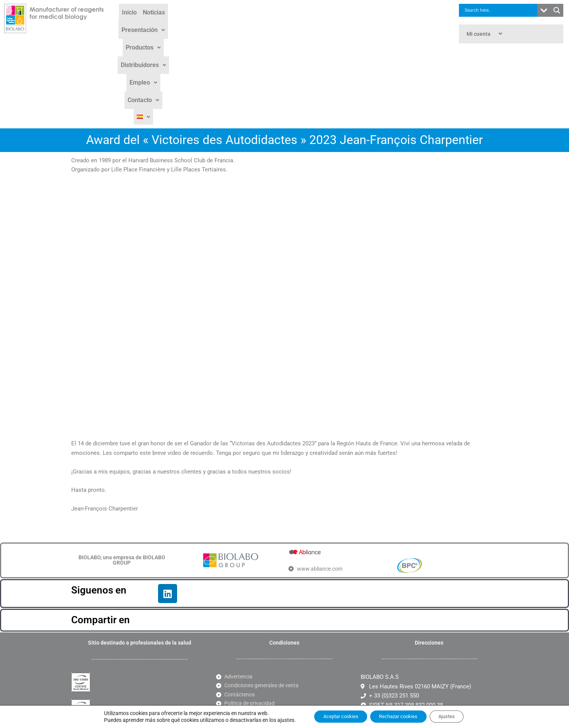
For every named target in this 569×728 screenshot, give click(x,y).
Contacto (387, 23)
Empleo (351, 23)
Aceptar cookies (333, 716)
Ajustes (454, 716)
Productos (262, 23)
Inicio (154, 23)
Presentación (217, 23)
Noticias (178, 23)
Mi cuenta (485, 34)
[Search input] (500, 10)
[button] (217, 24)
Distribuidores (309, 23)
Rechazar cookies (399, 716)
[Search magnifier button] (557, 10)
